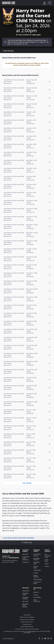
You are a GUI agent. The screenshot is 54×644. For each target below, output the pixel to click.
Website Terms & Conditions (27, 617)
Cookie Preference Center (27, 627)
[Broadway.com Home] (9, 3)
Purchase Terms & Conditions (27, 620)
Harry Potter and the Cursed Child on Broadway (18, 538)
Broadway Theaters (25, 598)
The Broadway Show (48, 556)
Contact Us (6, 556)
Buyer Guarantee (37, 601)
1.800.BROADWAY (13, 558)
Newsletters (26, 591)
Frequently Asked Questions (26, 558)
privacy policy (32, 631)
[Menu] (45, 3)
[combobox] (49, 3)
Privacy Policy (27, 615)
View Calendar (27, 483)
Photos (47, 566)
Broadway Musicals (37, 559)
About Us (36, 592)
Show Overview (8, 51)
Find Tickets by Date (37, 555)
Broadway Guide (25, 594)
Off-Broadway (38, 579)
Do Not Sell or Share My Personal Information (27, 629)
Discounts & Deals (37, 583)
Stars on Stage (36, 567)
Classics (36, 573)
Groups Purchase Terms (27, 622)
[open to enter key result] (50, 3)
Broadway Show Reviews (25, 605)
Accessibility (37, 597)
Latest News (47, 560)
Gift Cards (25, 601)
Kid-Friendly (37, 570)
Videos (47, 564)
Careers (36, 595)
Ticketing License (27, 624)
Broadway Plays (37, 563)
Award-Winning (36, 576)
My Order (25, 554)
